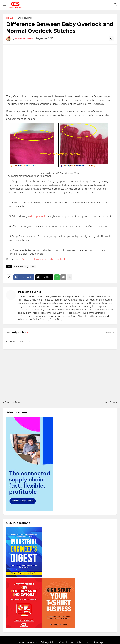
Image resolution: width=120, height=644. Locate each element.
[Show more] (70, 277)
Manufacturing (24, 18)
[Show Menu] (4, 5)
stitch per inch (37, 216)
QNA (33, 266)
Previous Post (13, 402)
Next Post (110, 402)
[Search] (116, 5)
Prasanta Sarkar (30, 292)
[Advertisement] (60, 70)
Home (10, 18)
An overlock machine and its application (45, 259)
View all (110, 333)
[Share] (111, 39)
